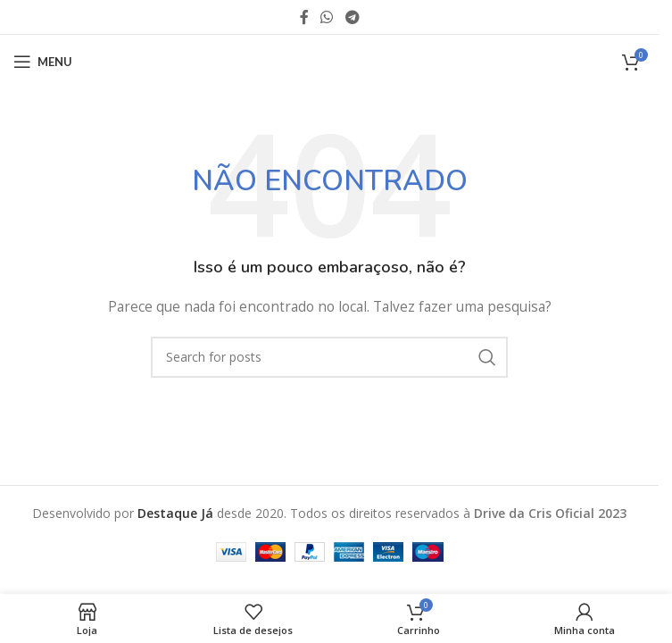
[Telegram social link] (352, 17)
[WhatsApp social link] (327, 17)
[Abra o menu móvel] (43, 62)
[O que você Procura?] (329, 357)
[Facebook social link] (304, 17)
